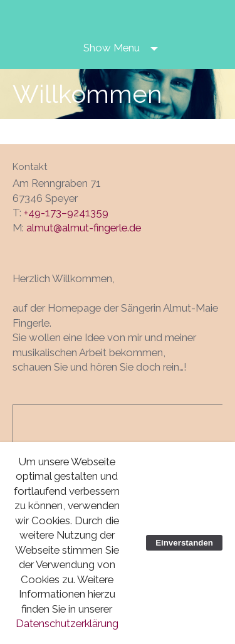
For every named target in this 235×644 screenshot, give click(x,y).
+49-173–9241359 (66, 213)
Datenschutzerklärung (67, 623)
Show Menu (112, 48)
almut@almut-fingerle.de (84, 228)
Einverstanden (184, 543)
